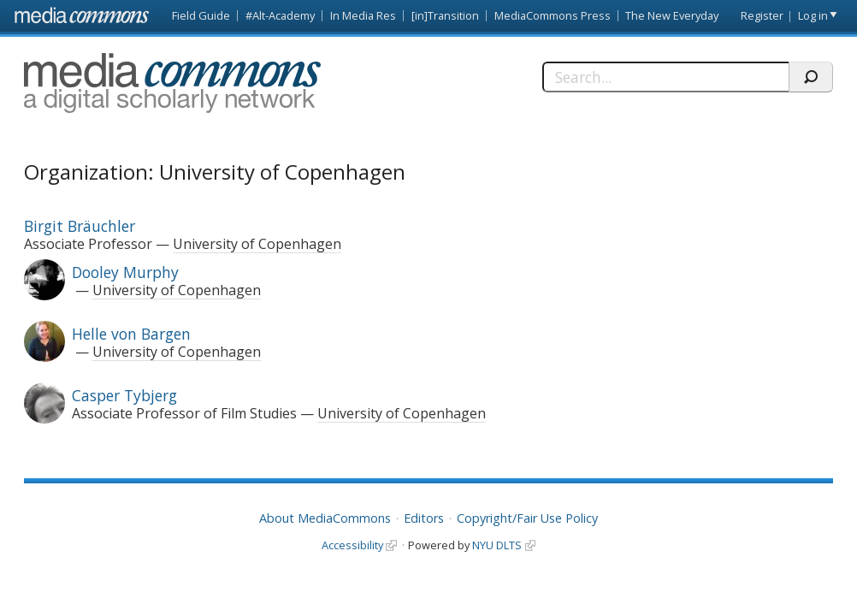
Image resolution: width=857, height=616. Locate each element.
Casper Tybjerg (124, 395)
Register (762, 15)
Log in (813, 15)
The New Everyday (672, 15)
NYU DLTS (497, 545)
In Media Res (363, 15)
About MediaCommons (325, 518)
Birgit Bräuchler (80, 226)
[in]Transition (445, 15)
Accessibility (352, 545)
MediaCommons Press (553, 15)
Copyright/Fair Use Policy (527, 518)
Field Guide (201, 15)
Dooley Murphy (125, 272)
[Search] (666, 77)
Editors (424, 518)
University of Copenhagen (257, 244)
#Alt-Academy (280, 15)
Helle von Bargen (131, 334)
